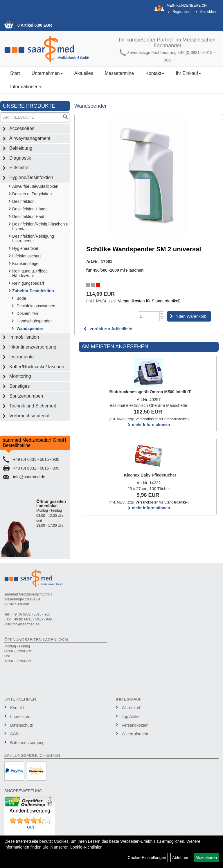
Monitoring (20, 376)
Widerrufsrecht (135, 734)
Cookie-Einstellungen (147, 858)
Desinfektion (23, 201)
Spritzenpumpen (26, 396)
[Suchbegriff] (31, 117)
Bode (21, 298)
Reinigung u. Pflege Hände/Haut (30, 273)
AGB (15, 734)
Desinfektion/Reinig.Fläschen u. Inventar (41, 226)
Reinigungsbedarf (28, 283)
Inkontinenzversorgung (33, 347)
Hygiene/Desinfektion (31, 177)
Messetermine (119, 73)
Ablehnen (181, 858)
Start (15, 73)
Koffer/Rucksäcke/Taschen (37, 367)
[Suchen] (65, 117)
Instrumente (21, 357)
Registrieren (182, 12)
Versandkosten (135, 725)
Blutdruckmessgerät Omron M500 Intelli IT (150, 392)
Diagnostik (20, 158)
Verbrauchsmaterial (29, 416)
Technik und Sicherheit (33, 406)
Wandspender (30, 329)
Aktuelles (84, 73)
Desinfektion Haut (28, 216)
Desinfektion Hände (30, 209)
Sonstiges (19, 386)
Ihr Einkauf (188, 73)
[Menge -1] (162, 319)
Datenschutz (21, 725)
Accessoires (22, 128)
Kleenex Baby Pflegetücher (150, 475)
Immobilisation (24, 337)
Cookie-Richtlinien (86, 847)
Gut (30, 827)
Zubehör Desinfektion (33, 291)
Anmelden (208, 12)
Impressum (20, 717)
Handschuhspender (34, 321)
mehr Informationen (149, 425)
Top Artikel (131, 717)
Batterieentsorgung (27, 743)
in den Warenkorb (190, 316)
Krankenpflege (25, 264)
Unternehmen (47, 73)
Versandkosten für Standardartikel (149, 301)
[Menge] (149, 316)
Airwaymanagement (30, 138)
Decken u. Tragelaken (32, 194)
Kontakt (155, 73)
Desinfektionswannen (36, 306)
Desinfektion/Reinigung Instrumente (33, 239)
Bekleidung (21, 148)
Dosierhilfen (27, 313)
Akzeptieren (206, 858)
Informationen (26, 87)
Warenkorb (132, 708)
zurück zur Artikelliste (108, 329)
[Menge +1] (162, 314)
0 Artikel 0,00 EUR (35, 25)
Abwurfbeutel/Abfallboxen (35, 186)
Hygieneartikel (25, 248)
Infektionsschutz (27, 256)
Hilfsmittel (19, 168)
